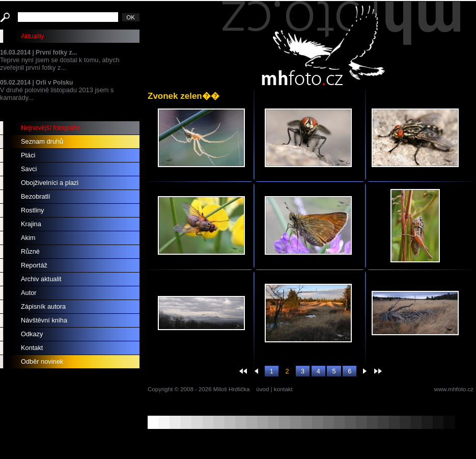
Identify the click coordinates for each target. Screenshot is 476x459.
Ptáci (28, 155)
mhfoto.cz (341, 45)
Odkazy (32, 334)
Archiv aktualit (41, 279)
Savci (29, 169)
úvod (262, 389)
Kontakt (32, 348)
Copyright (160, 389)
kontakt (283, 389)
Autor (29, 293)
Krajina (31, 224)
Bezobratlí (36, 196)
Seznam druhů (42, 141)
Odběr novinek (42, 361)
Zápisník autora (43, 306)
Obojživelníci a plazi (50, 183)
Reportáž (34, 265)
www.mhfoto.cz (454, 389)
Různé (30, 251)
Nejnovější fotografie (51, 128)
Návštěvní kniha (44, 320)
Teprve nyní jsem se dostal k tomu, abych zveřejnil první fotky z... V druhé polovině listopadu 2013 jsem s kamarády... (70, 75)
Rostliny (33, 210)
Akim (28, 238)
